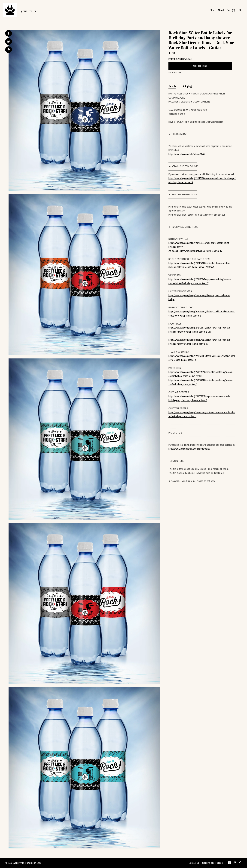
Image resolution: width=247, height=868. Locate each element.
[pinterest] (240, 863)
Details (172, 86)
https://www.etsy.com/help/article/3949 (186, 154)
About (221, 10)
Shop (212, 10)
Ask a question (175, 72)
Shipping (187, 86)
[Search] (240, 11)
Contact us (194, 863)
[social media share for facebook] (8, 33)
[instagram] (235, 863)
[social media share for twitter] (9, 42)
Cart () (231, 10)
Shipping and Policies (212, 863)
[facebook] (229, 863)
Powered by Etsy (33, 863)
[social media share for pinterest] (9, 50)
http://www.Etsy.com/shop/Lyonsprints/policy (189, 449)
